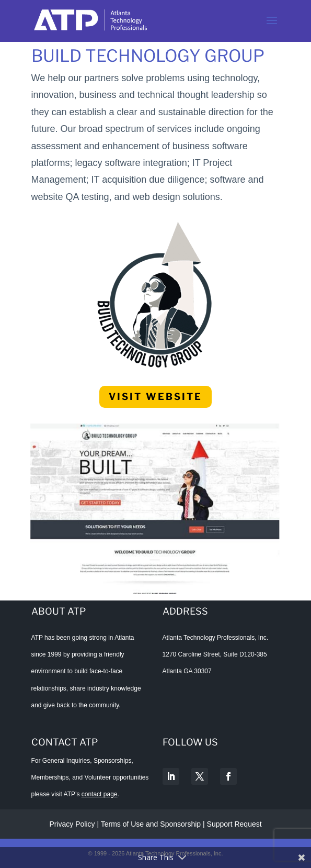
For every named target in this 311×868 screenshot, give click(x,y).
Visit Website (155, 397)
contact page (100, 794)
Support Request (234, 824)
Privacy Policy (72, 824)
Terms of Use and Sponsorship (152, 824)
